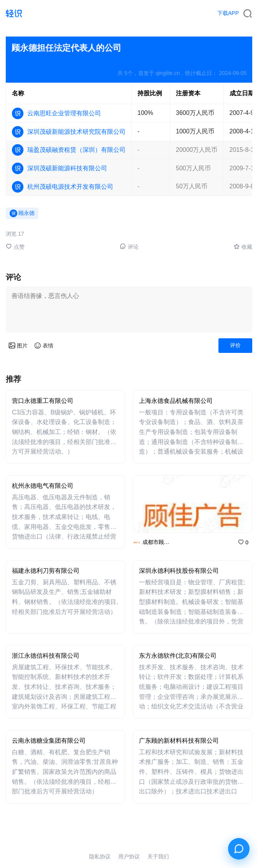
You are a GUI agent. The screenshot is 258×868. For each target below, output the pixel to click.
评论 (129, 247)
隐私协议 (100, 856)
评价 (235, 345)
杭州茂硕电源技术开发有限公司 (70, 187)
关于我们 (158, 856)
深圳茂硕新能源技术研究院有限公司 (76, 132)
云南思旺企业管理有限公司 (64, 113)
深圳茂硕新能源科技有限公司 (67, 168)
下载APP (228, 13)
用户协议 (129, 856)
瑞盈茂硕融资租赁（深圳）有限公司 (76, 150)
